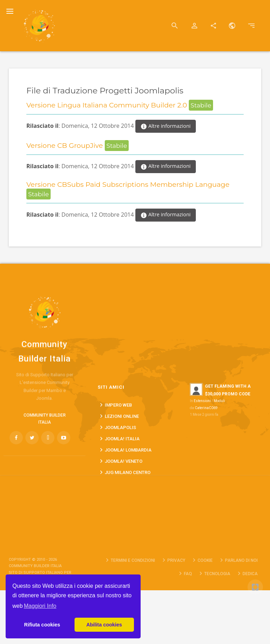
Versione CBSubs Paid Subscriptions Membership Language (128, 184)
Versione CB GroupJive (66, 145)
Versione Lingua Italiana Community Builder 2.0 (108, 105)
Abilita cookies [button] (104, 625)
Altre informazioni (166, 126)
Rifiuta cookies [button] (42, 625)
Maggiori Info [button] (40, 606)
